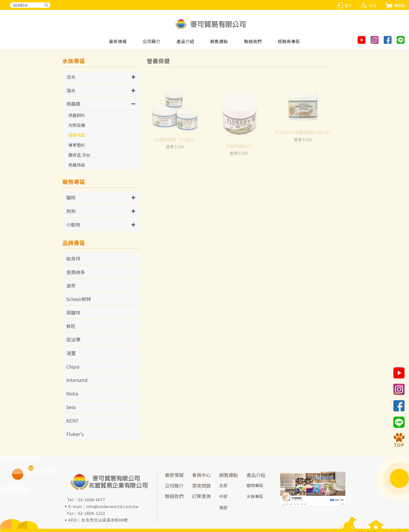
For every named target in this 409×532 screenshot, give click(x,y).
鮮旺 (71, 326)
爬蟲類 (73, 104)
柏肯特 (73, 258)
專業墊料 (77, 145)
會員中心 (201, 475)
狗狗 (71, 211)
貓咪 (71, 197)
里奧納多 (76, 272)
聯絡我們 (174, 496)
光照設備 (77, 125)
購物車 (400, 5)
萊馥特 (73, 312)
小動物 (73, 224)
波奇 (71, 285)
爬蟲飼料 (77, 115)
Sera (71, 407)
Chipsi (73, 367)
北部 (223, 485)
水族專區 (255, 496)
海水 (71, 90)
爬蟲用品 (77, 165)
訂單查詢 (201, 496)
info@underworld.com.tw (112, 506)
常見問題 (201, 486)
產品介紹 (256, 475)
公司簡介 (174, 486)
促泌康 (73, 339)
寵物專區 (255, 485)
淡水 (71, 77)
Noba (72, 393)
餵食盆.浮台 (79, 155)
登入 (348, 5)
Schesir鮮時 (79, 299)
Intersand (77, 380)
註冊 (372, 5)
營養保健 (77, 135)
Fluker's (75, 434)
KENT (73, 421)
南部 (223, 507)
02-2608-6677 (92, 500)
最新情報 (174, 475)
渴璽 (71, 353)
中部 (223, 496)
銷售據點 (228, 475)
